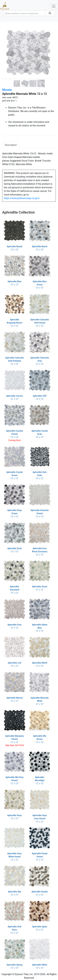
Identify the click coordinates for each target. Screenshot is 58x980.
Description (11, 145)
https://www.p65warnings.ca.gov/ (22, 198)
